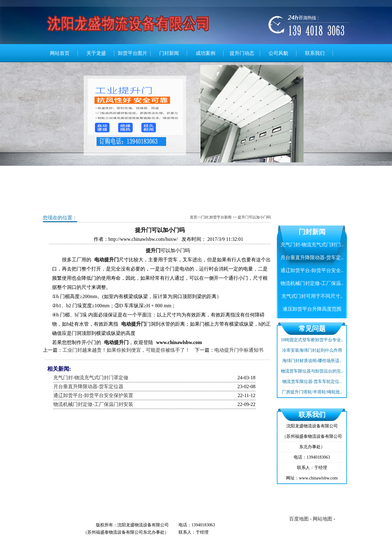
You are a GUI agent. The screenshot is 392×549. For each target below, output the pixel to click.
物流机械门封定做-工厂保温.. (312, 283)
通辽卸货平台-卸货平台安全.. (312, 270)
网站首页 (60, 53)
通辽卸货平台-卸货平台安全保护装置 (93, 395)
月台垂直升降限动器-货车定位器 (88, 386)
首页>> (196, 217)
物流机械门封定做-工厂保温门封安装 (93, 404)
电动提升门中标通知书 (239, 350)
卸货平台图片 (133, 53)
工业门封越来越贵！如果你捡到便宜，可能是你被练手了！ (126, 350)
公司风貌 (278, 53)
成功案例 (205, 53)
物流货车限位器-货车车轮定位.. (312, 382)
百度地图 (299, 519)
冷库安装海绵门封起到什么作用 (312, 350)
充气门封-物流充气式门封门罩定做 (91, 378)
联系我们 (315, 53)
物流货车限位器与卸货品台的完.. (312, 371)
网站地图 (322, 519)
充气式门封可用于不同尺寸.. (312, 296)
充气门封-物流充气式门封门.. (312, 245)
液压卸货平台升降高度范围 (312, 309)
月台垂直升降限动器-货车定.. (312, 257)
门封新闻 (169, 53)
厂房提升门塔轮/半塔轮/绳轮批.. (312, 392)
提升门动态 (242, 53)
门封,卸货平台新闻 (216, 217)
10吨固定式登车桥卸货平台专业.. (312, 340)
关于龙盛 (96, 53)
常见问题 (312, 329)
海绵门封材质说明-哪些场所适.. (312, 361)
